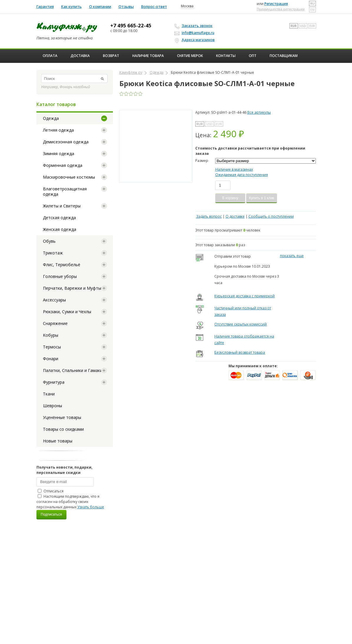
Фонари (51, 359)
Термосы (52, 347)
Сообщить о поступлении (271, 216)
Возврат (111, 56)
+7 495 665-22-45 (131, 26)
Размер (202, 161)
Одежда (51, 118)
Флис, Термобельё (62, 265)
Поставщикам (284, 56)
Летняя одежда (58, 130)
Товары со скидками (63, 429)
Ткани (49, 394)
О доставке (235, 216)
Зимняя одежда (59, 154)
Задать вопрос (209, 216)
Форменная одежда (63, 165)
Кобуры (51, 335)
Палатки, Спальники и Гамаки (73, 370)
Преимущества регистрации (281, 9)
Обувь (49, 241)
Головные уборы (60, 276)
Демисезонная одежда (66, 142)
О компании (100, 7)
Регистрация (276, 4)
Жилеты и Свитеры (62, 206)
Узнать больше (91, 507)
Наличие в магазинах (234, 169)
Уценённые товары (62, 417)
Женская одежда (60, 229)
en (312, 10)
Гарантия (45, 7)
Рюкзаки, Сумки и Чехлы (67, 312)
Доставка (80, 56)
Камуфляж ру (131, 72)
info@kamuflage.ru (195, 33)
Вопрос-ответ (154, 7)
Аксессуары (54, 300)
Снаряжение (55, 323)
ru (312, 4)
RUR (294, 26)
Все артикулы (259, 112)
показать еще (292, 256)
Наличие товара (148, 56)
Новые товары (58, 441)
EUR (312, 26)
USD (303, 26)
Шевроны (52, 406)
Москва (187, 6)
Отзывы (126, 7)
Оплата (50, 56)
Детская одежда (59, 218)
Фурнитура (54, 382)
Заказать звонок (194, 26)
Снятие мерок (190, 56)
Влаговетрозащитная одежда (65, 191)
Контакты (226, 56)
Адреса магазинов (195, 40)
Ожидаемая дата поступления (242, 175)
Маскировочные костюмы (69, 177)
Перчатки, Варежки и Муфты (72, 288)
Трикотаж (53, 253)
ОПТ (253, 56)
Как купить (71, 7)
